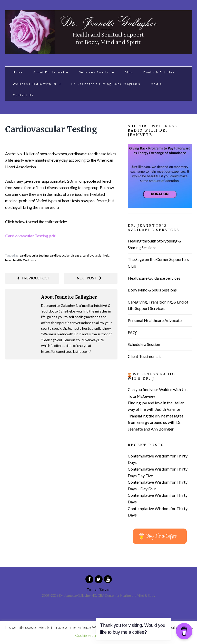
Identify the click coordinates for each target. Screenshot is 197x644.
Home (18, 72)
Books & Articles (159, 72)
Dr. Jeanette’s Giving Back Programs (106, 84)
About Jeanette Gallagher (69, 297)
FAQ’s (133, 332)
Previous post (33, 278)
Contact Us (23, 95)
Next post (89, 278)
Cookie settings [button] (88, 635)
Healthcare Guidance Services (154, 278)
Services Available (97, 72)
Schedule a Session (144, 344)
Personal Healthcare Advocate (155, 320)
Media (156, 84)
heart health (13, 260)
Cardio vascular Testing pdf (30, 236)
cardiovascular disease (66, 255)
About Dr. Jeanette (51, 72)
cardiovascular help (96, 255)
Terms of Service (98, 590)
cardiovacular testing (34, 255)
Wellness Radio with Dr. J (37, 84)
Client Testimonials (145, 356)
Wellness (30, 260)
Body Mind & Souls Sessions (152, 290)
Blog (129, 72)
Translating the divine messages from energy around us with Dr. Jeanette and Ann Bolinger (156, 422)
